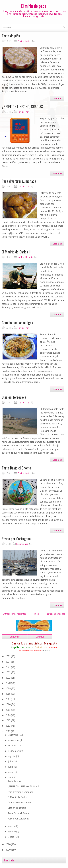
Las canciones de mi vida (30, 651)
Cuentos (53, 647)
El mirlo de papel (34, 6)
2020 (8, 683)
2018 (8, 694)
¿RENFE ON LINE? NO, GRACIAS (22, 107)
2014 (8, 715)
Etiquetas (15, 637)
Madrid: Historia (25, 257)
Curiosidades (42, 647)
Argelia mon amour (22, 647)
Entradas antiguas (56, 614)
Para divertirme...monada (19, 181)
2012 (8, 726)
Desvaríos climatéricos (27, 643)
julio (11, 762)
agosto (12, 756)
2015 (8, 710)
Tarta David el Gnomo (16, 468)
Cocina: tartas (24, 41)
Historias (47, 651)
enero (12, 837)
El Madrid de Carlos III (17, 252)
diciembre (14, 735)
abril (11, 778)
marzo (12, 826)
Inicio (37, 614)
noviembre (14, 740)
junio (11, 767)
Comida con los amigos (17, 323)
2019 (8, 689)
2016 (8, 704)
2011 (8, 731)
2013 (8, 720)
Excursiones (22, 544)
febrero (12, 832)
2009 (8, 850)
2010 (8, 844)
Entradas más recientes (15, 614)
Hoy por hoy (23, 112)
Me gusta (50, 643)
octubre (13, 745)
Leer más (57, 98)
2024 (8, 662)
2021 (8, 678)
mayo (12, 772)
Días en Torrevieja (14, 397)
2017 (8, 699)
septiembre (14, 751)
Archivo (40, 637)
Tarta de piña (11, 36)
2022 (8, 672)
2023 (8, 667)
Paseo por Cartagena (16, 539)
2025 (8, 656)
